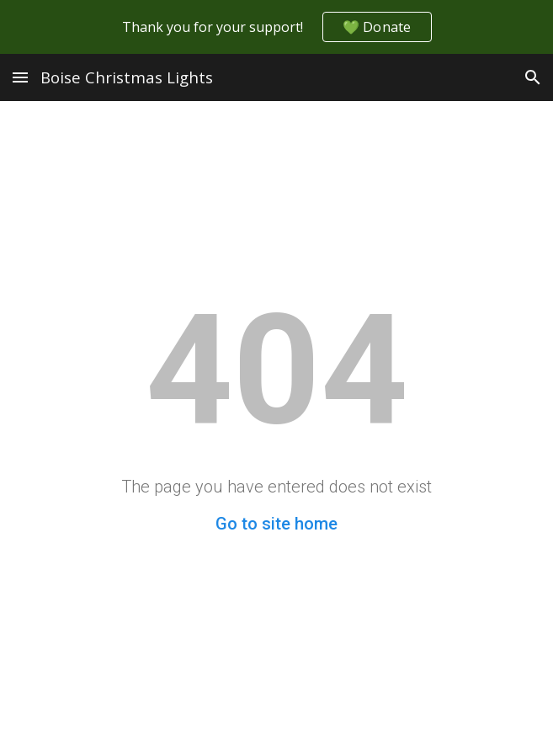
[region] (276, 27)
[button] (20, 77)
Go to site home (276, 524)
